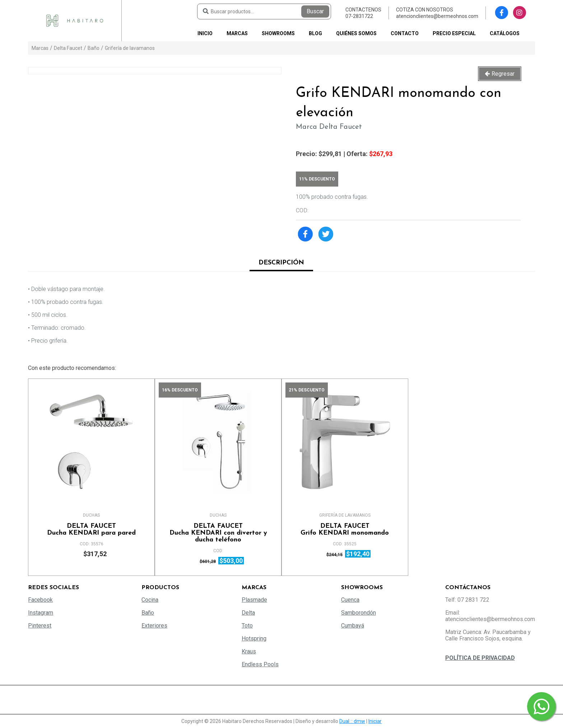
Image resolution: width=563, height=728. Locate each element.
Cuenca (350, 600)
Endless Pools (260, 664)
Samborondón (359, 613)
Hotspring (254, 638)
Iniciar (375, 721)
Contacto (405, 33)
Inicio (205, 33)
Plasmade (254, 600)
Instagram (41, 613)
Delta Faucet (68, 48)
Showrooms (278, 33)
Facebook (40, 600)
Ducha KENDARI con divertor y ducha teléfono (218, 533)
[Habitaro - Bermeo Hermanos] (75, 20)
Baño (94, 48)
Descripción (281, 263)
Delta (248, 613)
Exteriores (154, 626)
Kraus (249, 651)
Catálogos (505, 33)
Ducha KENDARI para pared (91, 530)
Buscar (315, 11)
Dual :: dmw (352, 721)
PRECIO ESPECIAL (454, 33)
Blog (315, 33)
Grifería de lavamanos (130, 48)
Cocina (150, 600)
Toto (247, 626)
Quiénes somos (356, 33)
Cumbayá (353, 626)
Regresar (503, 74)
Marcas (237, 33)
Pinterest (40, 626)
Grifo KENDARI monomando (345, 530)
